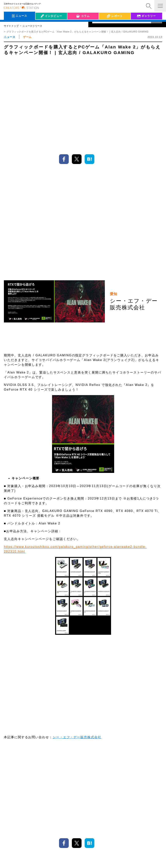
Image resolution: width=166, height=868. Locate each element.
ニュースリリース (32, 26)
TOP (155, 830)
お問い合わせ (115, 859)
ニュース (10, 37)
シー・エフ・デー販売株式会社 (77, 552)
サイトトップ (11, 26)
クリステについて (76, 859)
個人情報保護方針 (54, 859)
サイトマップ (97, 859)
